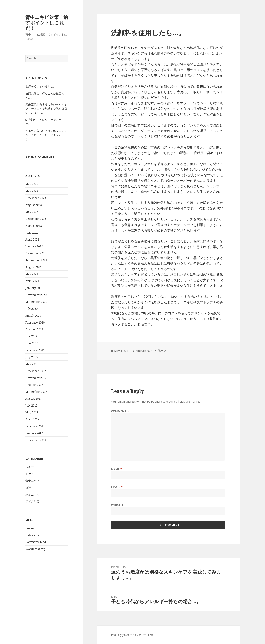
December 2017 (36, 371)
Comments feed (36, 542)
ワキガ (30, 467)
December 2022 (36, 219)
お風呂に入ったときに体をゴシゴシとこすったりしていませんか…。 (46, 135)
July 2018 (31, 357)
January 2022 (34, 246)
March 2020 (33, 316)
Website (117, 505)
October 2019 (34, 329)
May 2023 (32, 212)
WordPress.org (35, 549)
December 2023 (36, 198)
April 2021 (32, 281)
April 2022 (32, 240)
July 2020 (31, 309)
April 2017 (32, 419)
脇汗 (28, 488)
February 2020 (35, 323)
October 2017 (34, 385)
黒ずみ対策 (32, 502)
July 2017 (31, 406)
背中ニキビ (32, 481)
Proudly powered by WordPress (132, 635)
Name (117, 469)
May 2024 (32, 191)
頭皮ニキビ (32, 495)
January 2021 (34, 288)
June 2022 (32, 233)
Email (117, 487)
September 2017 (36, 392)
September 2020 (36, 302)
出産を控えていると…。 (40, 86)
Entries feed (33, 535)
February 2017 (35, 426)
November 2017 (36, 378)
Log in (30, 528)
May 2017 (32, 412)
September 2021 (36, 260)
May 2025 (32, 184)
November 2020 (36, 295)
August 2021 (34, 267)
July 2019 (31, 336)
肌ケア (30, 474)
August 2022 (34, 226)
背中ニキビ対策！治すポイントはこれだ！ (47, 23)
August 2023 (34, 205)
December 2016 (36, 440)
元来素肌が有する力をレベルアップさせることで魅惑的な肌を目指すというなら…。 (46, 109)
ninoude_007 (144, 351)
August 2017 (34, 399)
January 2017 (34, 433)
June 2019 (32, 343)
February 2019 (35, 350)
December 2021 (36, 253)
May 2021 (32, 274)
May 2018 (32, 364)
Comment (120, 411)
